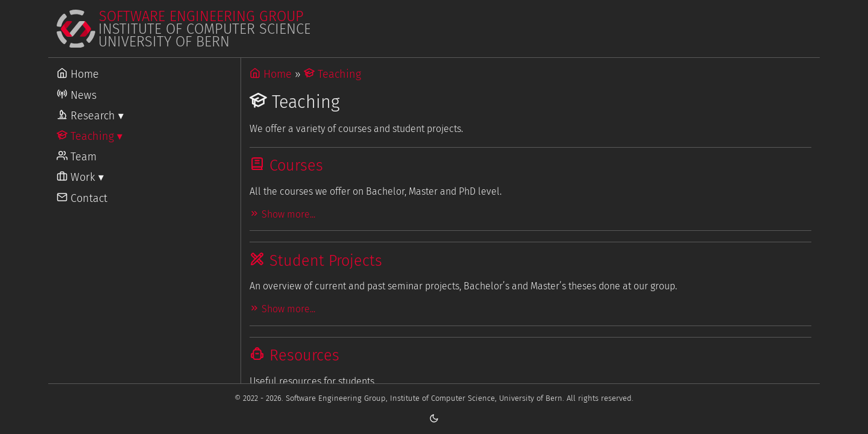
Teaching (332, 74)
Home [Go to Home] (78, 74)
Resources (294, 355)
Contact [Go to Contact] (82, 198)
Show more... (282, 214)
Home (271, 74)
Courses (286, 165)
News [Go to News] (77, 95)
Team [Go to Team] (77, 157)
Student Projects (316, 261)
